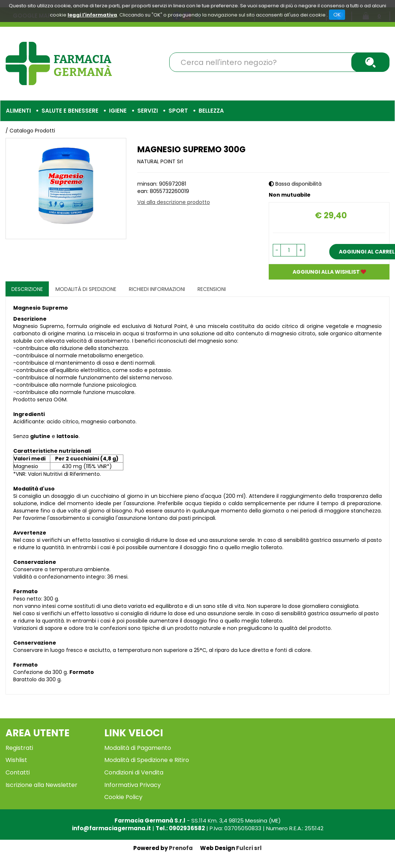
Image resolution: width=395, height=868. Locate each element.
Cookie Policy (123, 797)
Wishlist (16, 760)
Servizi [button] (148, 111)
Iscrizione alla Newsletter (41, 785)
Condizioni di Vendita (134, 772)
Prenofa (181, 848)
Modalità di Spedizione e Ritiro (147, 760)
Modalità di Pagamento (138, 748)
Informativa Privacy (133, 785)
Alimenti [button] (18, 111)
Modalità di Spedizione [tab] (86, 289)
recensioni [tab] (212, 289)
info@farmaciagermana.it (111, 828)
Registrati (19, 748)
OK (337, 15)
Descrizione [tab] (27, 289)
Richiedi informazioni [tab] (157, 289)
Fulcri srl (249, 848)
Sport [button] (178, 111)
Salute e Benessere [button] (70, 111)
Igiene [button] (118, 111)
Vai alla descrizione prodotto (174, 202)
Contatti (18, 772)
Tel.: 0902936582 (180, 828)
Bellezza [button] (211, 111)
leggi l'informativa (92, 15)
